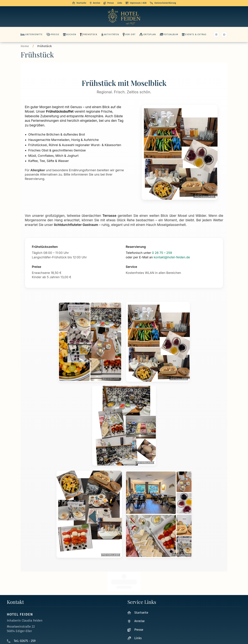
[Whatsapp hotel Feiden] (224, 34)
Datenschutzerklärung (163, 3)
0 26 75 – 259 (162, 253)
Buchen (70, 34)
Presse (109, 3)
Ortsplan (148, 34)
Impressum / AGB (136, 3)
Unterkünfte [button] (32, 34)
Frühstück (89, 34)
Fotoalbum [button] (169, 34)
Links (120, 3)
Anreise (95, 3)
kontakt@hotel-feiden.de (172, 257)
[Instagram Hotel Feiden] (216, 34)
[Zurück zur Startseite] (124, 17)
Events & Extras (194, 34)
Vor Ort (129, 34)
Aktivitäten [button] (110, 34)
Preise (53, 34)
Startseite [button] (79, 3)
